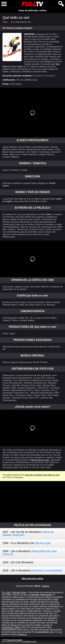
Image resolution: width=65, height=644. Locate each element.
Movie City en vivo (40, 460)
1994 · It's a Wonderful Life (26, 543)
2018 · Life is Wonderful (32, 570)
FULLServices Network (14, 640)
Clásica (46, 586)
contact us (22, 634)
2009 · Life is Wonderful (30, 553)
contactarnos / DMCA (11, 627)
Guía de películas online (32, 10)
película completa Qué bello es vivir (42, 475)
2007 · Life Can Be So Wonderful (28, 533)
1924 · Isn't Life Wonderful (18, 562)
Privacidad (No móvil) (30, 642)
